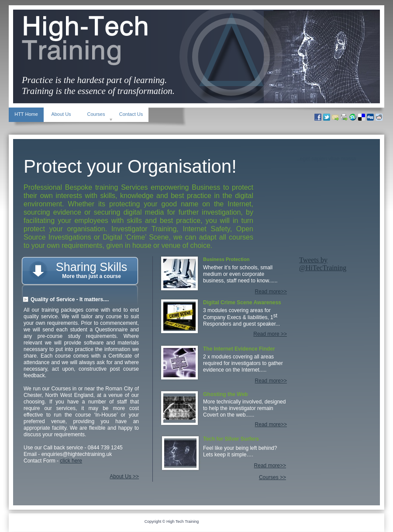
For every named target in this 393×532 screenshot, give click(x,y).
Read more (266, 334)
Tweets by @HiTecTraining (323, 264)
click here (71, 461)
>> (135, 476)
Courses (269, 477)
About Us (120, 476)
